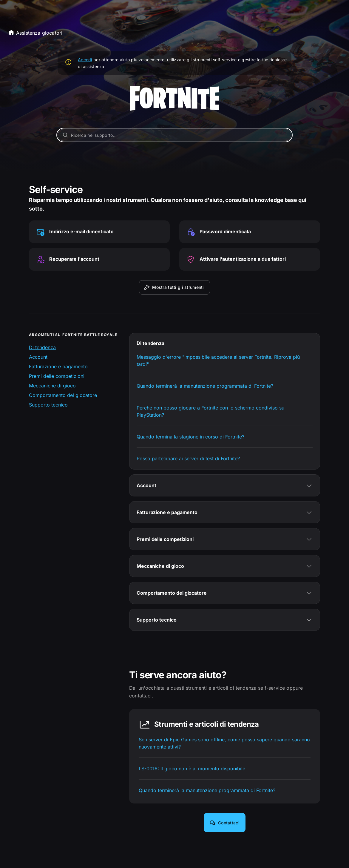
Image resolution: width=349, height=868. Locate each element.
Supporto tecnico (48, 405)
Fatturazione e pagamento (58, 366)
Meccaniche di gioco (52, 386)
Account (38, 357)
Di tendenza (42, 347)
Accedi (85, 60)
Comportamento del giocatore (63, 395)
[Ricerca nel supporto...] (174, 135)
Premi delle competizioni (57, 376)
